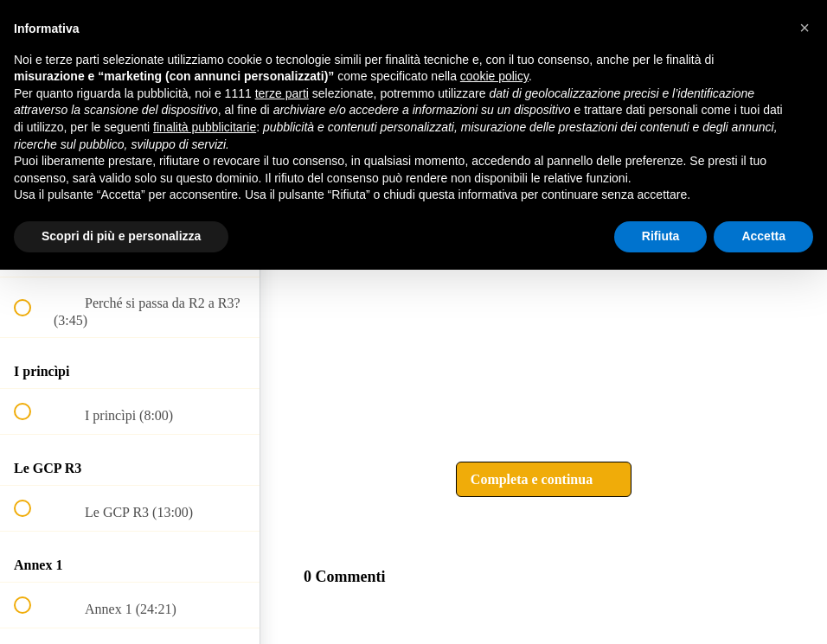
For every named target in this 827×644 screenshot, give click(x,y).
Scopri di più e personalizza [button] (121, 236)
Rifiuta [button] (661, 236)
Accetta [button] (763, 236)
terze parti (282, 93)
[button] (544, 479)
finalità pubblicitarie (205, 127)
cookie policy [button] (494, 76)
